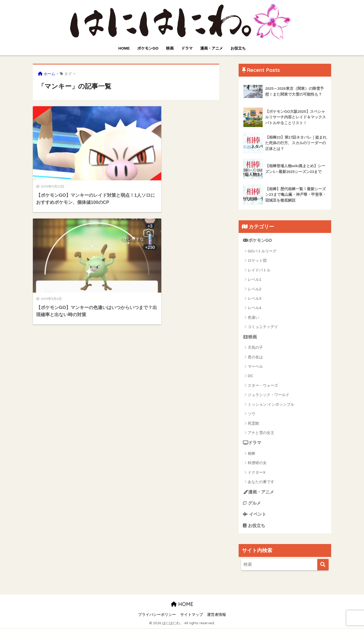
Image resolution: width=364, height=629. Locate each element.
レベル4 (254, 308)
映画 (170, 48)
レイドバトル (259, 270)
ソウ (252, 414)
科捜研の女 (257, 463)
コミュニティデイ (263, 327)
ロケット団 (257, 261)
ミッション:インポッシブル (271, 404)
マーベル (255, 367)
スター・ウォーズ (263, 385)
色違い (253, 317)
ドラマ (187, 48)
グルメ (252, 503)
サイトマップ (192, 615)
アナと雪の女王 (261, 433)
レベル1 (254, 279)
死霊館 (253, 423)
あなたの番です (261, 482)
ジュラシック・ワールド (269, 395)
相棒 (252, 454)
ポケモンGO (148, 48)
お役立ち (238, 48)
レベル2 (254, 289)
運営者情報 (217, 615)
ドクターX (257, 473)
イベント (255, 515)
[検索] (323, 565)
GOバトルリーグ (262, 251)
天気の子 (255, 348)
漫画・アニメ (212, 48)
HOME (124, 48)
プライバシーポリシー (157, 615)
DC (251, 376)
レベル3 (254, 298)
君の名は (255, 357)
